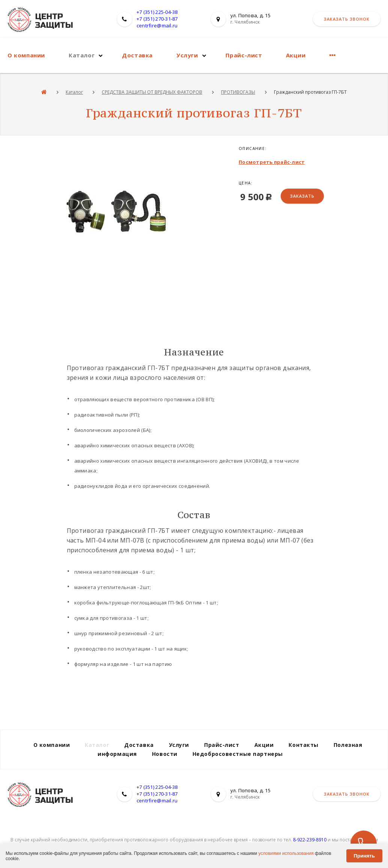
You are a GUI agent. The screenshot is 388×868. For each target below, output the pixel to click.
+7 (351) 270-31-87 (157, 19)
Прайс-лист (244, 55)
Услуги (187, 55)
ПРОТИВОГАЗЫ (238, 92)
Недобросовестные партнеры (238, 754)
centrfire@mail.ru (157, 25)
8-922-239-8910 (310, 840)
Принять (364, 856)
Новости (165, 754)
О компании (26, 55)
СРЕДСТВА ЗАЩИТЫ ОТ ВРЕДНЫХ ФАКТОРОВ (152, 92)
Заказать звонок (347, 19)
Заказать (302, 196)
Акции (296, 55)
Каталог (82, 55)
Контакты (303, 745)
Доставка (137, 55)
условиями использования (286, 853)
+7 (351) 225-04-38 (157, 12)
